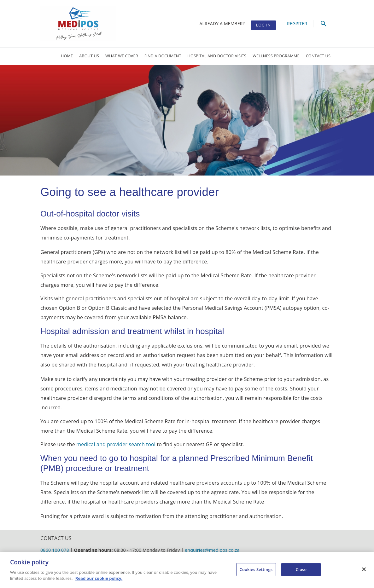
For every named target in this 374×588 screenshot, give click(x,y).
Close (301, 569)
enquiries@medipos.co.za (212, 550)
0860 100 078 (55, 550)
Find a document (163, 56)
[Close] (364, 569)
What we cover (122, 56)
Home (67, 56)
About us (89, 56)
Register (297, 23)
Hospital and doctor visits (217, 56)
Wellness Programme (276, 56)
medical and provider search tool (116, 444)
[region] (187, 570)
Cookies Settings (256, 569)
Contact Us (318, 56)
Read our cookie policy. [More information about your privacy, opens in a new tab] (99, 578)
